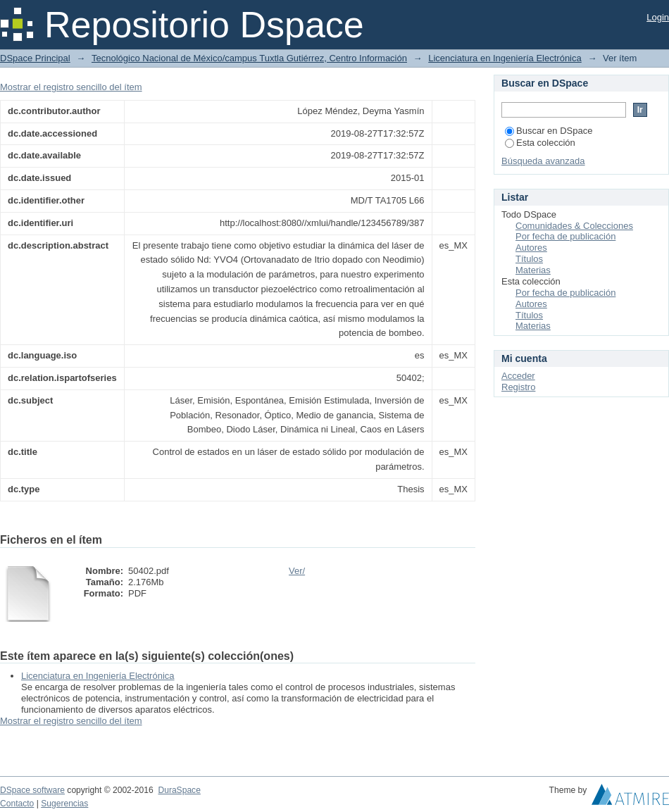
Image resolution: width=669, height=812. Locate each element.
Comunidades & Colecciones (574, 226)
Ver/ (297, 571)
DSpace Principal (35, 58)
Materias (533, 270)
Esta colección (540, 143)
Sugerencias (64, 804)
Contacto (17, 804)
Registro (518, 387)
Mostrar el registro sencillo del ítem (71, 87)
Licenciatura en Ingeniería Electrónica (505, 58)
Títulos (529, 259)
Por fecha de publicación (565, 236)
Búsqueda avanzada (543, 161)
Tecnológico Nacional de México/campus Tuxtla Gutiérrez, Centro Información (249, 58)
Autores (531, 248)
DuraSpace (179, 790)
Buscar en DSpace (549, 131)
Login (658, 17)
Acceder (518, 376)
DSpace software (32, 790)
